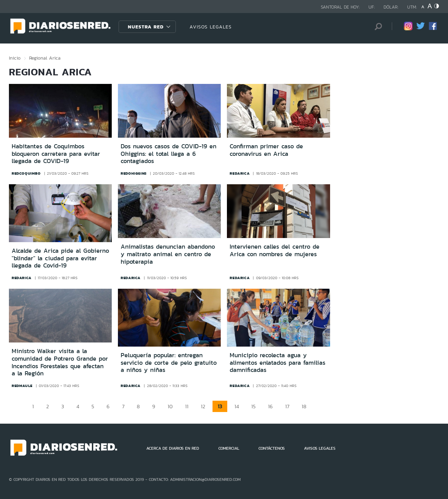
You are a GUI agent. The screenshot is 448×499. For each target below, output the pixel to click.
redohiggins (134, 173)
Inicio (15, 58)
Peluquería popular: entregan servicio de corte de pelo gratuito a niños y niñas (169, 363)
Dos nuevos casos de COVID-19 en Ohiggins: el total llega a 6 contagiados (168, 154)
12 (203, 406)
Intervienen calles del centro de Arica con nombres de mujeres (275, 250)
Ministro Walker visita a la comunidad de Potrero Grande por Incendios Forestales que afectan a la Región (60, 362)
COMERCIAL (229, 448)
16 (270, 406)
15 (253, 406)
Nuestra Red (146, 27)
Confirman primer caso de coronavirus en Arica (266, 150)
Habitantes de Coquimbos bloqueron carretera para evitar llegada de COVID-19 (56, 154)
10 (170, 406)
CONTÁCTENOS (272, 448)
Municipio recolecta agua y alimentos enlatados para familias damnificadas (277, 363)
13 (220, 406)
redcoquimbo (26, 173)
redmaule (22, 386)
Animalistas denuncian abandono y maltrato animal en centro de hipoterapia (168, 254)
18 (304, 406)
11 (187, 406)
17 (287, 406)
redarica (240, 173)
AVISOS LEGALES (211, 27)
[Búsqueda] (376, 27)
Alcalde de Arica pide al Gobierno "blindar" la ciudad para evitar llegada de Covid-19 (60, 258)
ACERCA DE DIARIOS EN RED (173, 448)
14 (237, 406)
